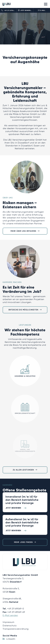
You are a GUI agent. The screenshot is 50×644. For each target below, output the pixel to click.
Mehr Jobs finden (23, 542)
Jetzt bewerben (25, 10)
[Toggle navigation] (46, 4)
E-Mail (42, 10)
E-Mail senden (10, 615)
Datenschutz (10, 626)
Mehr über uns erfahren (23, 231)
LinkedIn (11, 639)
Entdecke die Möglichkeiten (23, 310)
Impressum (9, 622)
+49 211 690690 (8, 10)
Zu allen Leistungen (23, 470)
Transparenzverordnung (16, 629)
